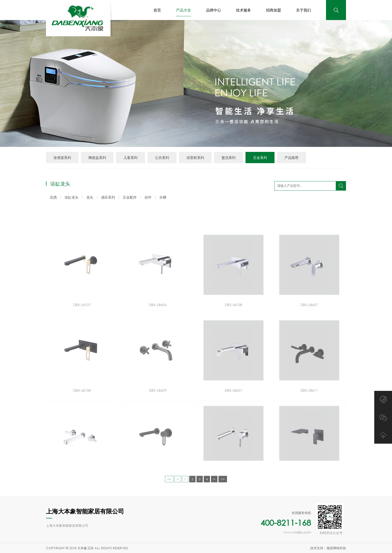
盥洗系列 (228, 158)
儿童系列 (130, 158)
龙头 (90, 198)
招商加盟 (273, 10)
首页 (157, 10)
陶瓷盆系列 (97, 158)
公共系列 (162, 158)
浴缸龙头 (71, 198)
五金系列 (260, 158)
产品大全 (183, 12)
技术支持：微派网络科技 (328, 548)
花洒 (53, 198)
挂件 (148, 198)
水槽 (163, 198)
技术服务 (243, 10)
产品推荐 (291, 158)
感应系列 (108, 198)
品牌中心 (213, 10)
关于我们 (303, 10)
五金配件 (130, 198)
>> (223, 484)
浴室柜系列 (195, 158)
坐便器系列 (62, 158)
